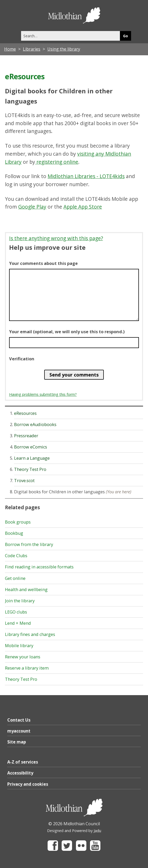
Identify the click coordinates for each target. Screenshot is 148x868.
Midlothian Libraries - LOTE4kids (86, 176)
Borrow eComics (31, 447)
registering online (57, 162)
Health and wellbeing (26, 590)
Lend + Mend (18, 623)
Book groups (18, 522)
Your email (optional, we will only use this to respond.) (67, 332)
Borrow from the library (29, 544)
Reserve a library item (27, 668)
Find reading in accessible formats (39, 567)
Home (10, 49)
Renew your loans (23, 657)
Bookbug (14, 533)
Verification (22, 359)
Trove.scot (24, 481)
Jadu (97, 831)
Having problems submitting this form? (43, 394)
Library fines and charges (30, 634)
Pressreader (26, 436)
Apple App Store (83, 207)
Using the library (64, 49)
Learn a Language (32, 458)
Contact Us (19, 720)
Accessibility (20, 773)
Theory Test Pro (30, 469)
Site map (17, 742)
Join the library (20, 601)
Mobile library (19, 646)
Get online (15, 578)
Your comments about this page (43, 263)
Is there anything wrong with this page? (56, 238)
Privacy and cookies (28, 784)
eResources (25, 413)
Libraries (32, 49)
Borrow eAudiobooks (35, 424)
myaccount (19, 731)
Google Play (32, 207)
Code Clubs (16, 556)
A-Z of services (23, 762)
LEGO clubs (16, 612)
